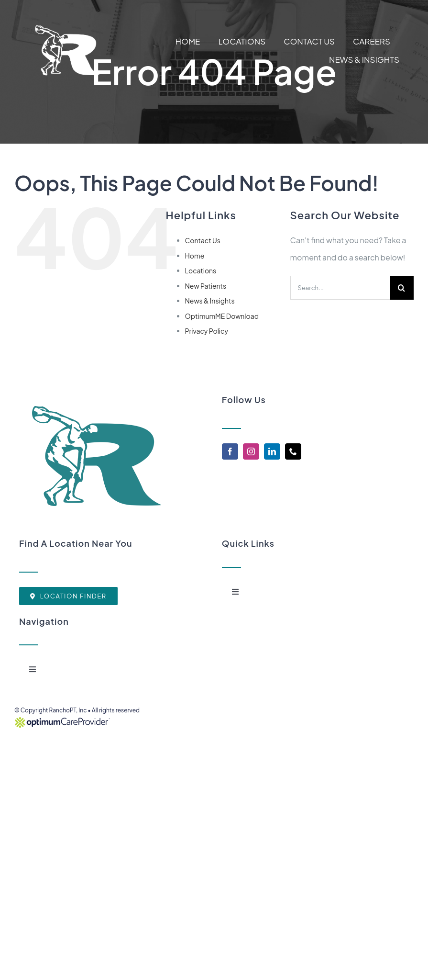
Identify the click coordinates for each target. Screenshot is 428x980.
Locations (201, 270)
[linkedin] (272, 451)
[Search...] (340, 288)
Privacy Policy (207, 331)
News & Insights (210, 301)
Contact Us (203, 240)
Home (195, 256)
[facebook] (230, 451)
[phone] (293, 451)
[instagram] (251, 451)
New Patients (206, 286)
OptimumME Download (222, 316)
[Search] (402, 288)
